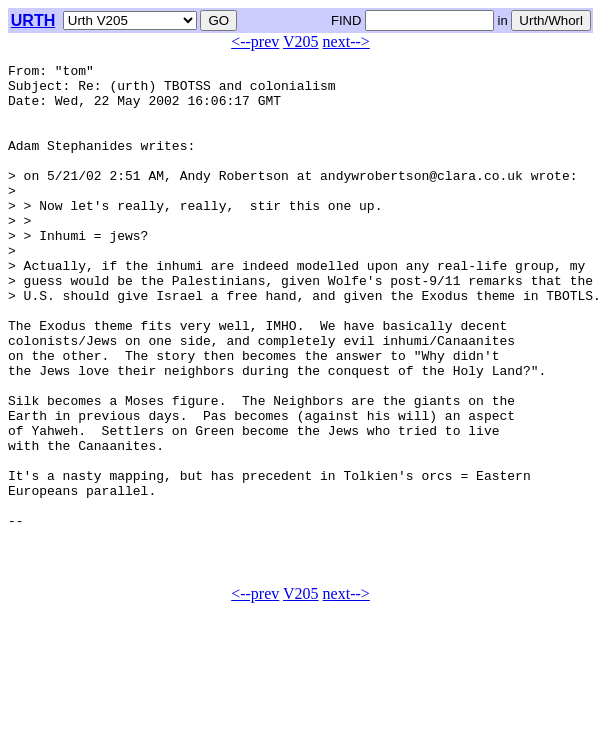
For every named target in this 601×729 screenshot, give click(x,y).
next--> (346, 41)
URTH (33, 20)
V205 (301, 41)
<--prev (255, 41)
